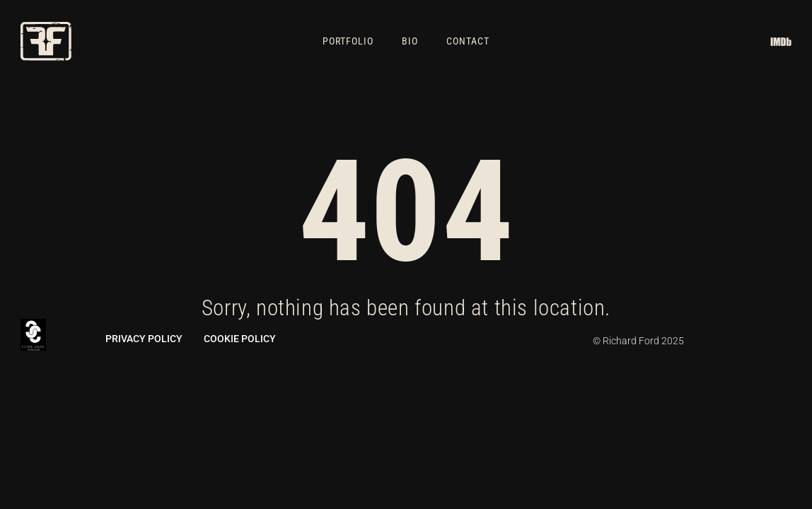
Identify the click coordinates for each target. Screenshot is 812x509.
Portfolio (348, 41)
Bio (410, 41)
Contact (468, 41)
